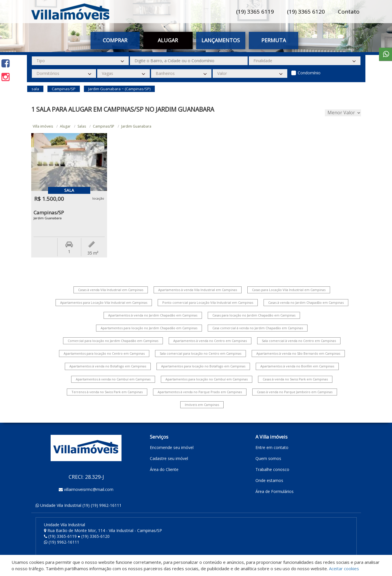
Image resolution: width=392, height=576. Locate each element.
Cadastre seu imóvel (169, 458)
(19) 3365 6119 (255, 12)
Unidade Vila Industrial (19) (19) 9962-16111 (81, 505)
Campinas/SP (104, 126)
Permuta (274, 40)
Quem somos (268, 458)
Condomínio (309, 73)
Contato (349, 12)
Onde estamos (269, 480)
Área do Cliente (164, 469)
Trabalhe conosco (272, 469)
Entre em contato (272, 447)
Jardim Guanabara (136, 126)
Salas (82, 126)
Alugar (168, 40)
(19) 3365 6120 (306, 12)
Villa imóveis (43, 126)
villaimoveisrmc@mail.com (89, 489)
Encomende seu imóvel (172, 447)
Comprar (115, 40)
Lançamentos (221, 40)
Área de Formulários (275, 491)
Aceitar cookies (344, 568)
